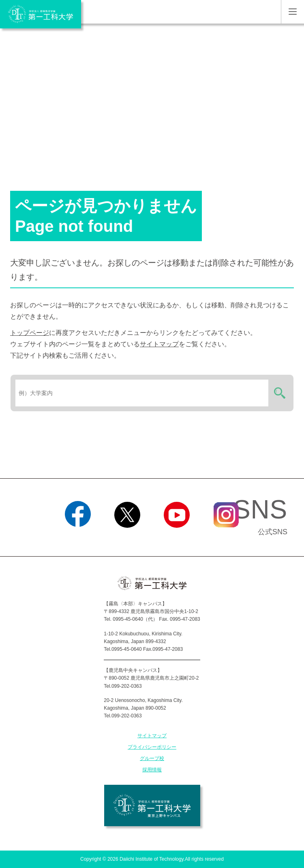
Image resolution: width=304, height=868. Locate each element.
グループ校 (152, 758)
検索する (278, 393)
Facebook (78, 538)
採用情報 (152, 770)
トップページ (30, 333)
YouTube (177, 538)
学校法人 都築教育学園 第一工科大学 (41, 14)
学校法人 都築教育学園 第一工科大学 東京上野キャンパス (152, 805)
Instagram (226, 538)
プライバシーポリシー (152, 747)
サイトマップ (159, 344)
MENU (292, 12)
